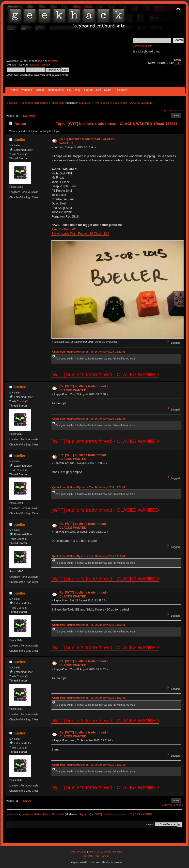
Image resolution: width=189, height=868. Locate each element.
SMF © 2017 (95, 852)
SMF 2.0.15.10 (79, 852)
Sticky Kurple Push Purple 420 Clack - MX (80, 234)
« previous (168, 110)
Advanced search (143, 46)
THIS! (179, 63)
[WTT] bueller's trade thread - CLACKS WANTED (105, 374)
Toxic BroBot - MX (64, 229)
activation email (39, 65)
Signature (85, 103)
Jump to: (150, 825)
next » (179, 110)
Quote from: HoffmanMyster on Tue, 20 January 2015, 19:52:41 (89, 352)
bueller (20, 140)
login (41, 61)
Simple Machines (113, 852)
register (53, 61)
